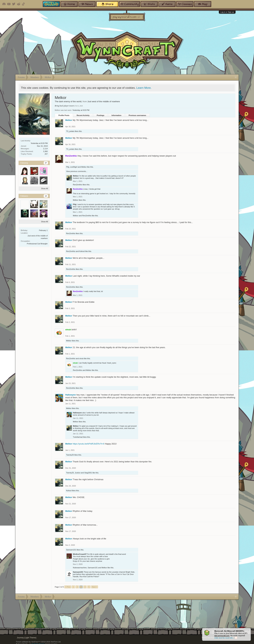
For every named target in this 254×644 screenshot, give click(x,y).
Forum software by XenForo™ (39, 642)
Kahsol (82, 251)
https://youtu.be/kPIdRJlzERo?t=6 (89, 444)
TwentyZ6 (70, 455)
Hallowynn (71, 395)
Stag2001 (88, 473)
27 (46, 163)
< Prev (68, 587)
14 (46, 196)
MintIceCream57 (80, 554)
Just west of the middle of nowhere (104, 101)
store (107, 4)
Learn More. (144, 88)
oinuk (81, 358)
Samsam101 (71, 550)
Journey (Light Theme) (27, 638)
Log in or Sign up (227, 12)
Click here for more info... (224, 638)
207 (46, 154)
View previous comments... (77, 171)
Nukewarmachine (80, 568)
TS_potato (70, 131)
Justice (78, 473)
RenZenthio (78, 185)
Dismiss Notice (249, 630)
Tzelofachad (78, 437)
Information (117, 115)
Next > (94, 587)
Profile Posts (64, 115)
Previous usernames (137, 115)
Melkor (69, 120)
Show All (45, 188)
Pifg (68, 167)
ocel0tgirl (74, 167)
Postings (100, 115)
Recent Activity (83, 115)
